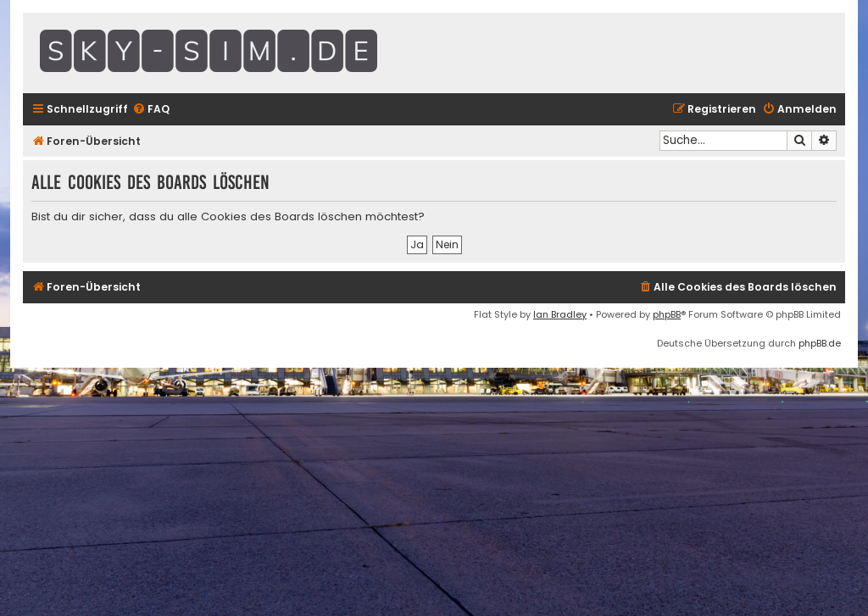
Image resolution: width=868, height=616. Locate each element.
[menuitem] (151, 110)
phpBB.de (820, 343)
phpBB (667, 314)
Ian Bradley (560, 314)
